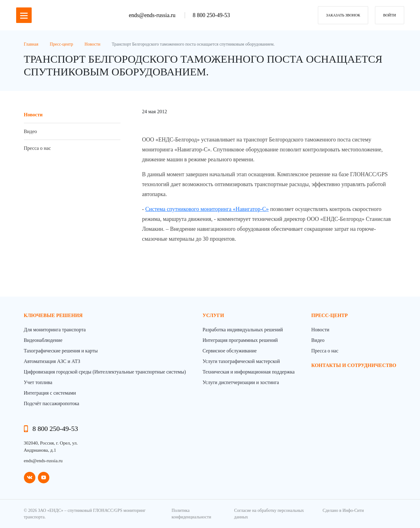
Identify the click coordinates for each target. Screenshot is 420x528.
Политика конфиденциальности (191, 514)
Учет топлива (38, 382)
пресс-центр (330, 315)
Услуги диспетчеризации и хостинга (241, 382)
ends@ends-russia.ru (153, 15)
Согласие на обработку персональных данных (269, 514)
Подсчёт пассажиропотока (52, 403)
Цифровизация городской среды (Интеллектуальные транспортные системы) (105, 372)
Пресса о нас (37, 148)
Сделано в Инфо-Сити (343, 510)
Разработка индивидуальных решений (243, 330)
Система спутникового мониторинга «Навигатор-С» (207, 209)
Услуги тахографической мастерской (241, 361)
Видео (30, 131)
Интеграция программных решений (240, 340)
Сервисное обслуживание (229, 351)
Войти (389, 15)
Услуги (213, 315)
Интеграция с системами (50, 393)
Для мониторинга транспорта (55, 330)
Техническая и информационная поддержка (248, 372)
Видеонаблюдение (43, 340)
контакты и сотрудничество (354, 365)
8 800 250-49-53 (211, 15)
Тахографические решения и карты (61, 351)
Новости (33, 115)
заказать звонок (343, 15)
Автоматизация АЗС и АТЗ (52, 361)
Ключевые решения (53, 315)
